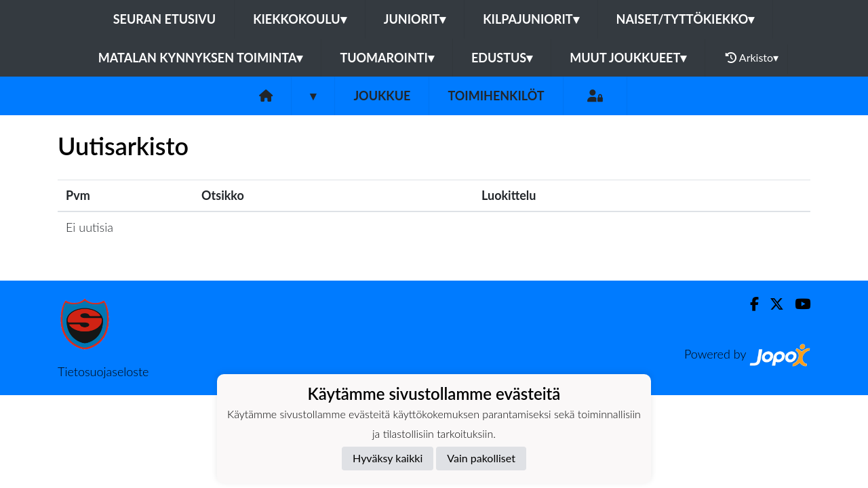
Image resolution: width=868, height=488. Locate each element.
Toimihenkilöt (496, 96)
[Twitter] (771, 304)
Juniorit (415, 19)
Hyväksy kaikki (388, 458)
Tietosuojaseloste (103, 371)
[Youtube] (797, 304)
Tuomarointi (387, 58)
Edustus (502, 58)
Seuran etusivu (165, 19)
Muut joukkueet (628, 58)
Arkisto (752, 58)
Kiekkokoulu (300, 19)
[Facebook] (749, 304)
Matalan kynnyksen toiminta (201, 58)
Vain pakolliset (481, 458)
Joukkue (382, 96)
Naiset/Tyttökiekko (686, 19)
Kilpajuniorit (531, 19)
